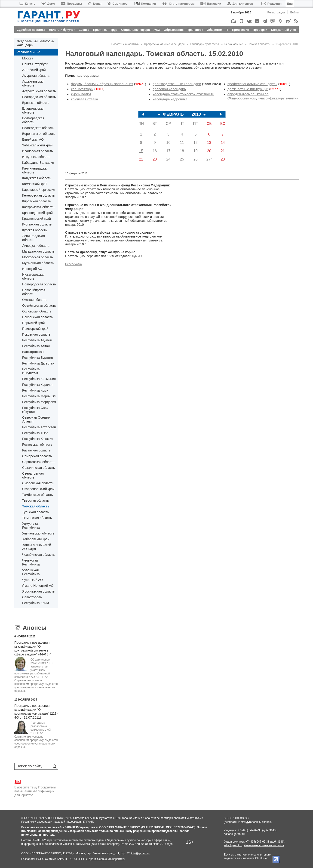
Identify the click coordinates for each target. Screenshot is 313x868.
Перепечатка (74, 264)
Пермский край (33, 323)
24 (168, 159)
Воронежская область (39, 134)
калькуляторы (82, 89)
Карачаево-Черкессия (39, 190)
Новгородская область (39, 284)
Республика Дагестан (38, 363)
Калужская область (37, 178)
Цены (95, 4)
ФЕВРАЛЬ (173, 114)
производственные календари (177, 84)
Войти (295, 12)
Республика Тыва (35, 433)
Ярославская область (38, 591)
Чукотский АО (32, 580)
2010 (196, 114)
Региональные (28, 52)
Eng (290, 4)
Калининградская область (35, 170)
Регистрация (276, 12)
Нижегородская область (34, 276)
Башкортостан (33, 352)
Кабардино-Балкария (38, 163)
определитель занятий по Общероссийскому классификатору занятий (263, 96)
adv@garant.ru (233, 845)
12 (196, 143)
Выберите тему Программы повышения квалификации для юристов (35, 788)
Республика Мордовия (39, 402)
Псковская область (36, 334)
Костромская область (38, 207)
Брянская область (36, 103)
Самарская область (37, 456)
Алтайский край (34, 70)
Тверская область (35, 500)
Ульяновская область (38, 533)
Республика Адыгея (37, 340)
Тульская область (35, 512)
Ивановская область (37, 151)
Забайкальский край (37, 145)
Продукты (71, 4)
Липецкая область (36, 246)
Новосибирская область (34, 292)
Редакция (272, 4)
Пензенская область (37, 317)
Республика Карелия (38, 385)
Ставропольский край (38, 489)
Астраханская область (39, 91)
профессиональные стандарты (252, 84)
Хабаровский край (36, 539)
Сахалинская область (38, 468)
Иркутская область (36, 157)
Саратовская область (38, 462)
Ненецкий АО (32, 269)
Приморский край (35, 329)
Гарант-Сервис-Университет (106, 859)
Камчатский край (35, 184)
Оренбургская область (39, 306)
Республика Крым (35, 603)
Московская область (37, 257)
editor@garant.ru (234, 834)
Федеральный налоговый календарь (36, 43)
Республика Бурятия (37, 358)
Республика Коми (35, 390)
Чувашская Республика (31, 572)
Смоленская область (38, 483)
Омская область (34, 300)
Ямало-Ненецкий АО (38, 586)
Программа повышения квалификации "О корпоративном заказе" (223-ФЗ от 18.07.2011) (36, 712)
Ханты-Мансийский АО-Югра (37, 547)
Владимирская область (33, 110)
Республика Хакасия (38, 439)
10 (168, 143)
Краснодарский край (37, 213)
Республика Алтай (36, 346)
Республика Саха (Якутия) (35, 410)
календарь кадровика (170, 99)
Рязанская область (36, 450)
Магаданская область (38, 251)
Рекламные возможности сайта (264, 845)
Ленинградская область (34, 238)
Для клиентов (240, 4)
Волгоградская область (33, 120)
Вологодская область (38, 128)
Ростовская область (37, 445)
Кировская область (36, 201)
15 (141, 151)
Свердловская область (33, 475)
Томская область (36, 506)
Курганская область (37, 224)
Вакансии (211, 4)
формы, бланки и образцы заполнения (102, 84)
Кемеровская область (38, 195)
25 (182, 159)
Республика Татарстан (39, 427)
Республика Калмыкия (39, 379)
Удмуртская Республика (31, 526)
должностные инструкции (248, 89)
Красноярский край (37, 219)
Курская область (35, 230)
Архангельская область (33, 83)
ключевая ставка (84, 99)
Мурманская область (38, 263)
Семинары (118, 4)
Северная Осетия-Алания (36, 419)
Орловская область (37, 311)
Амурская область (36, 76)
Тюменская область (37, 518)
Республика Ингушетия (31, 371)
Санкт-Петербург (35, 64)
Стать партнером (178, 4)
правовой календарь (169, 89)
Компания (145, 4)
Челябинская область (38, 555)
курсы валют (81, 94)
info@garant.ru (140, 853)
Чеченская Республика (31, 562)
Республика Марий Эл (39, 396)
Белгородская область (39, 97)
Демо (48, 4)
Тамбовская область (38, 495)
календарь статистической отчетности (184, 94)
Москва (28, 58)
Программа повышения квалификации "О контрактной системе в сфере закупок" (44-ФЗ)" (32, 648)
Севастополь (32, 597)
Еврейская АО (33, 139)
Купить (27, 4)
